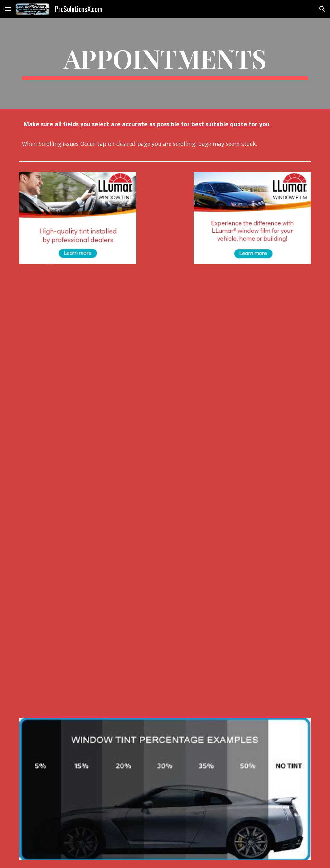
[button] (8, 9)
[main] (165, 64)
